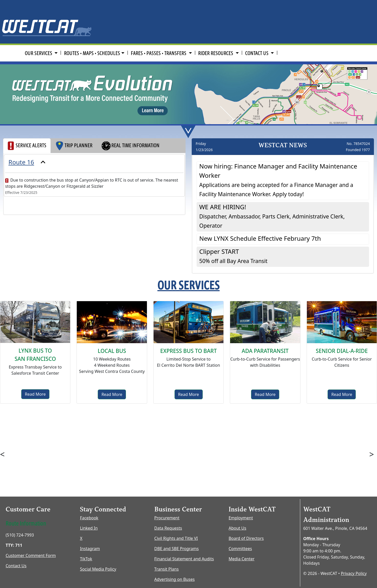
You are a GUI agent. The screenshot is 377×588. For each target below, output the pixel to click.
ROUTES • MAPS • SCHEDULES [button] (92, 53)
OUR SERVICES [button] (39, 53)
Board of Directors (246, 538)
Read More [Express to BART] (188, 394)
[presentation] (94, 162)
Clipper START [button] (234, 256)
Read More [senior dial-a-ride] (342, 394)
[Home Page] (47, 21)
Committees (240, 549)
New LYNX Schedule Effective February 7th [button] (260, 238)
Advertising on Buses (175, 579)
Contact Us (16, 566)
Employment (241, 518)
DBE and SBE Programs (177, 549)
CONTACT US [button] (257, 53)
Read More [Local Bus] (112, 394)
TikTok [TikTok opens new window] (86, 559)
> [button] (372, 454)
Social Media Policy (98, 569)
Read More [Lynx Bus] (35, 394)
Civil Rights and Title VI (176, 538)
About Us (237, 528)
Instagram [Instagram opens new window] (90, 549)
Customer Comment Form (31, 555)
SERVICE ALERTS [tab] (27, 146)
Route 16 (21, 162)
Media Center (241, 559)
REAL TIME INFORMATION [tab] (130, 146)
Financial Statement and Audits (184, 559)
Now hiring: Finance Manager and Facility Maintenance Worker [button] (278, 180)
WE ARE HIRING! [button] (272, 216)
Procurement (167, 518)
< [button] (2, 454)
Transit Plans (166, 569)
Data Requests (168, 528)
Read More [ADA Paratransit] (265, 394)
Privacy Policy (354, 573)
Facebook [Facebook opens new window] (89, 518)
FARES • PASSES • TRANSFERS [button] (159, 53)
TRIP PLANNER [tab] (74, 146)
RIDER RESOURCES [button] (216, 53)
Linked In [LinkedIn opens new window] (89, 528)
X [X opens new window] (81, 538)
